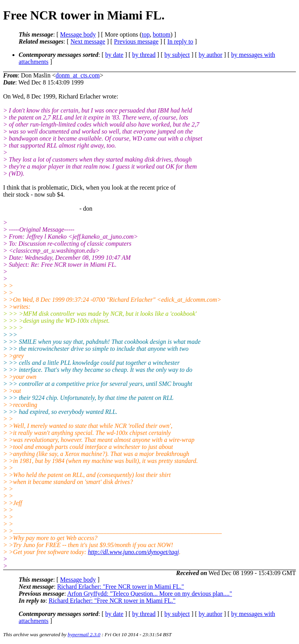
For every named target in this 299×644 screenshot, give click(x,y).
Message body (78, 34)
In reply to (180, 41)
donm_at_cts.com (78, 75)
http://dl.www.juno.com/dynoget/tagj (134, 552)
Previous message (136, 41)
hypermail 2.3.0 (84, 634)
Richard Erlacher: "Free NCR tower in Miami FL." (121, 587)
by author (210, 55)
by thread (144, 55)
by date (114, 55)
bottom (161, 34)
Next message (88, 41)
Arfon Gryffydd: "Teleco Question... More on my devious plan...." (149, 594)
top (146, 34)
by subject (177, 55)
